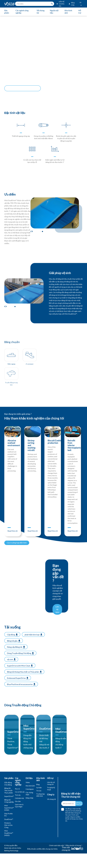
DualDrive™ (9, 834)
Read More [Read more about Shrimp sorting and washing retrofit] (32, 535)
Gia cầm (18, 821)
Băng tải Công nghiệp (9, 815)
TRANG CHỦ (7, 18)
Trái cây (18, 812)
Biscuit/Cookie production (55, 446)
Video (28, 797)
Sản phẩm (7, 12)
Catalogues (30, 806)
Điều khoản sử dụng (73, 860)
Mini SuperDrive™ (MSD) (9, 822)
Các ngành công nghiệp (22, 12)
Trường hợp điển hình (41, 810)
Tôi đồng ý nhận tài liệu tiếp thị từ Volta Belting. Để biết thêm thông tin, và (74, 829)
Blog (38, 799)
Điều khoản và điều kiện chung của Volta (42, 863)
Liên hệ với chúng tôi (51, 798)
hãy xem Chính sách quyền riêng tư (72, 830)
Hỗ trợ (80, 12)
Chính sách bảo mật (56, 860)
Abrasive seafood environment (14, 447)
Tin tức (39, 806)
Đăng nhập (30, 815)
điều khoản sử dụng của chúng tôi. (74, 833)
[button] (32, 232)
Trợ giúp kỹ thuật (51, 803)
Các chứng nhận (30, 811)
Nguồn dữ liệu (54, 12)
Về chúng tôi (40, 12)
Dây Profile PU (8, 829)
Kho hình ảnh (68, 12)
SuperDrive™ (9, 811)
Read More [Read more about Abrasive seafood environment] (12, 535)
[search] (35, 4)
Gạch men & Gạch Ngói (20, 825)
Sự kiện (39, 802)
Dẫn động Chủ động (16, 18)
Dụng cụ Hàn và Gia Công (8, 840)
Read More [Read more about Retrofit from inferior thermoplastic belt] (72, 535)
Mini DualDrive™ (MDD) (9, 848)
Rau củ (18, 803)
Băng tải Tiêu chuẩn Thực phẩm (9, 805)
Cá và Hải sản (19, 808)
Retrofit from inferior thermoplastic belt (74, 449)
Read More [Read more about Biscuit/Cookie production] (52, 535)
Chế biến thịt (18, 817)
